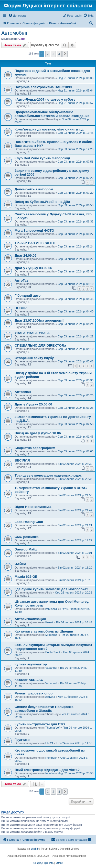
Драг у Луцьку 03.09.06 (33, 268)
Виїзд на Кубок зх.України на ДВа (42, 202)
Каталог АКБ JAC (29, 680)
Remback (51, 758)
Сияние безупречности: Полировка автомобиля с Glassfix (44, 709)
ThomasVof (52, 728)
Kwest (49, 622)
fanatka (50, 773)
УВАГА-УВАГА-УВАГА (32, 333)
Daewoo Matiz (26, 549)
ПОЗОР (21, 308)
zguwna (50, 697)
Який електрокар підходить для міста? (47, 770)
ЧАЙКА (20, 564)
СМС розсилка (26, 537)
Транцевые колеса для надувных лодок (48, 475)
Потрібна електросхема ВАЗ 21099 (43, 87)
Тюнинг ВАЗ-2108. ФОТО (35, 243)
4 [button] (59, 54)
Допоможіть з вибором (34, 189)
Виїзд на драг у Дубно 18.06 (38, 433)
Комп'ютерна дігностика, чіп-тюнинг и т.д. (49, 129)
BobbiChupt (53, 652)
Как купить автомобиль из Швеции (44, 631)
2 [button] (48, 54)
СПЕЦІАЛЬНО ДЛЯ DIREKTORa (40, 345)
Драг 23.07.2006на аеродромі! (39, 320)
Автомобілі (14, 33)
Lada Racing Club (29, 522)
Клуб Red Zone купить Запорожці (42, 158)
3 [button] (53, 54)
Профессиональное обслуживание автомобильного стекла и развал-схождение (52, 114)
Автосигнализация (30, 619)
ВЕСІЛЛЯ (22, 460)
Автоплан (23, 392)
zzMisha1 (51, 609)
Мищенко (51, 635)
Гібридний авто (28, 295)
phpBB (35, 849)
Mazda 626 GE (26, 577)
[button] (65, 54)
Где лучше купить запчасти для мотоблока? (51, 589)
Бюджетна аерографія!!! (35, 448)
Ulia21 (49, 743)
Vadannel (51, 668)
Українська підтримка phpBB (69, 856)
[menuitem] (17, 16)
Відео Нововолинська (33, 507)
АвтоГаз (21, 280)
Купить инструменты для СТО (40, 724)
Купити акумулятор (31, 664)
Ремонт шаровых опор (34, 693)
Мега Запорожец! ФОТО (34, 231)
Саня (22, 39)
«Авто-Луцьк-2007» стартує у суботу (45, 100)
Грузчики (22, 740)
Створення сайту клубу (34, 358)
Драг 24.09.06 (25, 255)
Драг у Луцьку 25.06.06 (33, 404)
